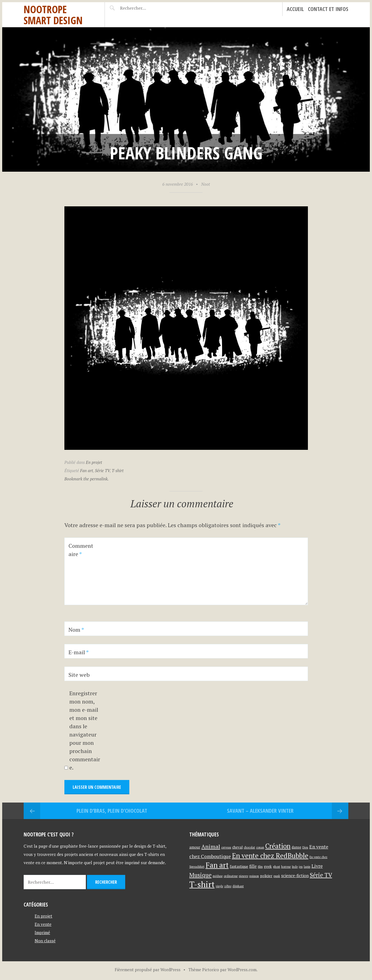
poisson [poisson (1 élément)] (254, 876)
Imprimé (42, 932)
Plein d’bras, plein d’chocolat (112, 811)
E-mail (79, 652)
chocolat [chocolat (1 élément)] (249, 847)
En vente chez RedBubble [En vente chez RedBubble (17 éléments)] (270, 856)
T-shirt (118, 470)
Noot (206, 184)
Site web (79, 675)
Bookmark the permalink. (87, 479)
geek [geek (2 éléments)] (268, 866)
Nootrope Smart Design (53, 15)
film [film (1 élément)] (260, 867)
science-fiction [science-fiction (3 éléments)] (295, 875)
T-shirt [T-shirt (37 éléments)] (202, 884)
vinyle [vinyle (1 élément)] (219, 886)
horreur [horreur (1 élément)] (286, 867)
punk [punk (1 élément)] (277, 876)
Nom (76, 630)
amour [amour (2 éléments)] (195, 847)
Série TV (102, 470)
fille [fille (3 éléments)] (253, 866)
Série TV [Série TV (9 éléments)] (321, 875)
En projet (94, 462)
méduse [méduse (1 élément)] (218, 876)
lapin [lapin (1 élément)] (307, 867)
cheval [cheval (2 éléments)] (237, 847)
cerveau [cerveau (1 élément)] (226, 847)
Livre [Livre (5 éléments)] (317, 866)
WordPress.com (242, 970)
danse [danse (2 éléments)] (296, 847)
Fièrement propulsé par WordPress (148, 970)
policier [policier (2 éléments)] (266, 876)
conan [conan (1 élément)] (260, 847)
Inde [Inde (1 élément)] (295, 867)
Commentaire (81, 550)
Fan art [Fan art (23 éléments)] (217, 865)
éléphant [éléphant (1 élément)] (238, 886)
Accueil (295, 9)
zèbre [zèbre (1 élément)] (228, 886)
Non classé (45, 941)
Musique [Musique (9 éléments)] (200, 875)
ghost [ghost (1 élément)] (277, 867)
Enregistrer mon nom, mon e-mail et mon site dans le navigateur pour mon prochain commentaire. (85, 730)
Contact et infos (328, 9)
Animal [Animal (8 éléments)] (211, 846)
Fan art (87, 470)
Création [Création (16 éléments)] (278, 846)
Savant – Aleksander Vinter (260, 811)
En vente (43, 924)
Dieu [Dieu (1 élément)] (305, 847)
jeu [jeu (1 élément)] (301, 867)
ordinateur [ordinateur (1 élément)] (231, 876)
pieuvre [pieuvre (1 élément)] (244, 876)
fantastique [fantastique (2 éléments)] (239, 866)
